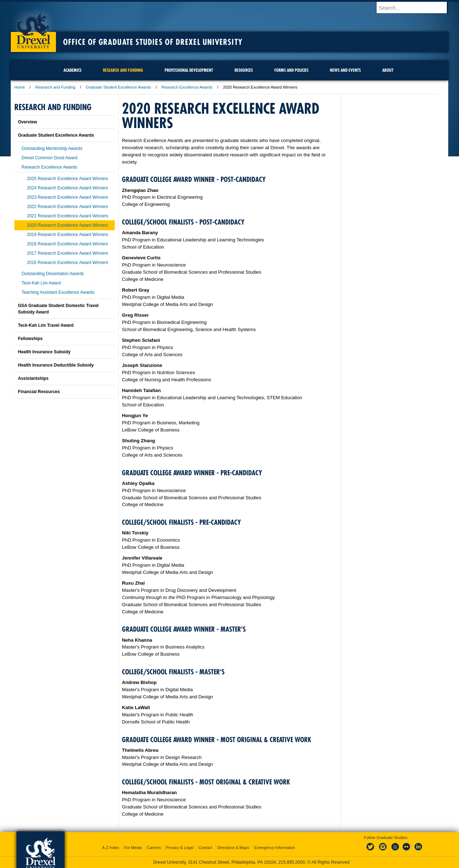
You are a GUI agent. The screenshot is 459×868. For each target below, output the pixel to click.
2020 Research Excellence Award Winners (68, 225)
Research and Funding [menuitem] (123, 70)
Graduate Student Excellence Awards (118, 87)
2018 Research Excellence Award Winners (68, 244)
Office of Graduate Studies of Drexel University (153, 42)
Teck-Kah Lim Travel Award (46, 325)
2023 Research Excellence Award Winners (68, 197)
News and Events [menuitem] (345, 70)
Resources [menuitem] (244, 70)
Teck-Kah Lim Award (41, 283)
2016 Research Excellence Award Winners (68, 263)
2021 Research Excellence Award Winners (68, 216)
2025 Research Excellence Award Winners (68, 179)
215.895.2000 (292, 862)
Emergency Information (275, 848)
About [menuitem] (388, 70)
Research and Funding (56, 87)
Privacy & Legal (180, 848)
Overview (27, 122)
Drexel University (33, 29)
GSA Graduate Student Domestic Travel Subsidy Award (58, 309)
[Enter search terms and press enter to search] (416, 8)
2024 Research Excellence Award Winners (68, 188)
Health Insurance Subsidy (44, 352)
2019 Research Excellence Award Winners (68, 235)
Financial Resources (39, 392)
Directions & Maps (233, 848)
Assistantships (33, 378)
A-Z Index (110, 848)
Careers (154, 848)
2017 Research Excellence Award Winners (68, 253)
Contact (205, 848)
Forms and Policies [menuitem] (291, 70)
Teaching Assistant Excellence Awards (58, 292)
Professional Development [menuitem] (189, 70)
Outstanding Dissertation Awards (53, 274)
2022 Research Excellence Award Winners (68, 207)
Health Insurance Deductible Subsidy (56, 365)
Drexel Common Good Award (49, 158)
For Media (133, 848)
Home (20, 87)
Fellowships (30, 339)
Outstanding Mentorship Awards (52, 148)
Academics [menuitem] (72, 70)
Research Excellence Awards (187, 87)
